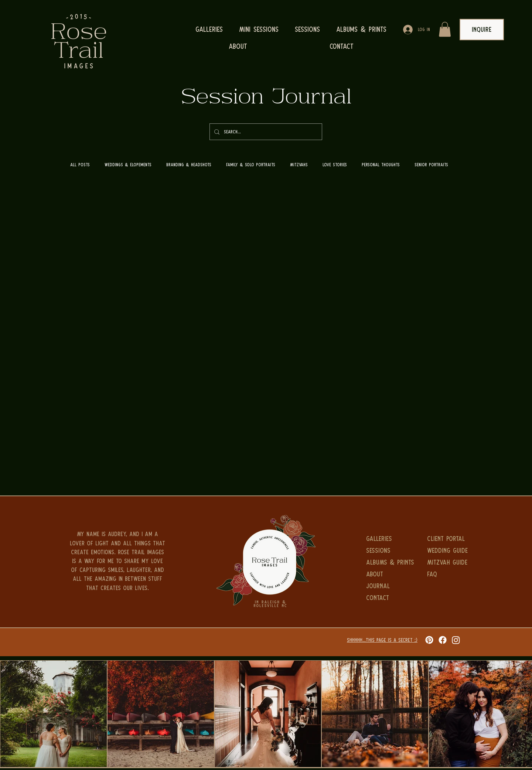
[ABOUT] (388, 574)
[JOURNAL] (388, 586)
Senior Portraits (431, 165)
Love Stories (335, 165)
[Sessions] (388, 551)
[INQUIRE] (482, 30)
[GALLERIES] (388, 539)
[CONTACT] (388, 598)
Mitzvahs (299, 165)
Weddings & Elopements (128, 165)
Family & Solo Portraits (251, 165)
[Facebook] (443, 640)
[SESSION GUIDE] (449, 598)
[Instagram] (456, 640)
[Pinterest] (429, 640)
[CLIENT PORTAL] (449, 539)
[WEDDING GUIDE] (449, 551)
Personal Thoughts (381, 165)
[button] (445, 29)
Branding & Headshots (189, 165)
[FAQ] (449, 574)
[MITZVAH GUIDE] (449, 562)
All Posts (80, 165)
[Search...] (265, 132)
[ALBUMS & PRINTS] (397, 562)
